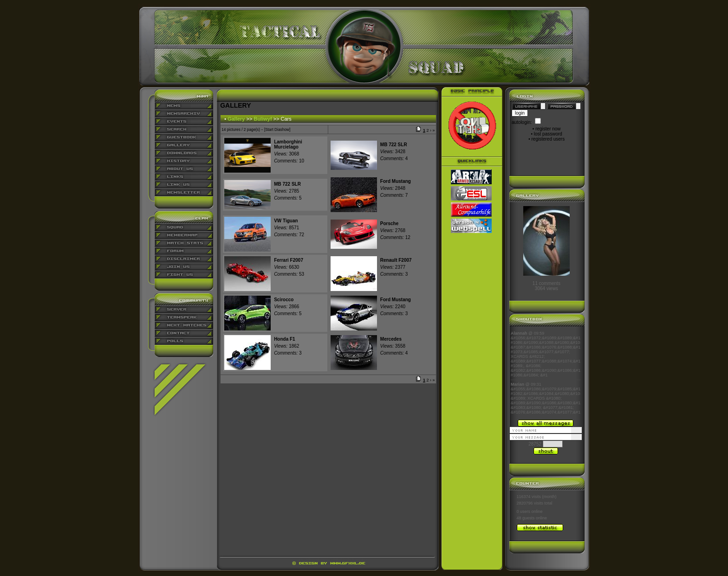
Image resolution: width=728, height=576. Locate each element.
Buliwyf (263, 119)
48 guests (526, 518)
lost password (548, 134)
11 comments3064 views (546, 286)
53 (289, 274)
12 (395, 237)
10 (289, 161)
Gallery (236, 119)
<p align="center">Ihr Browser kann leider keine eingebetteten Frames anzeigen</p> (546, 373)
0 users (524, 511)
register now (548, 129)
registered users (548, 139)
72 (289, 235)
